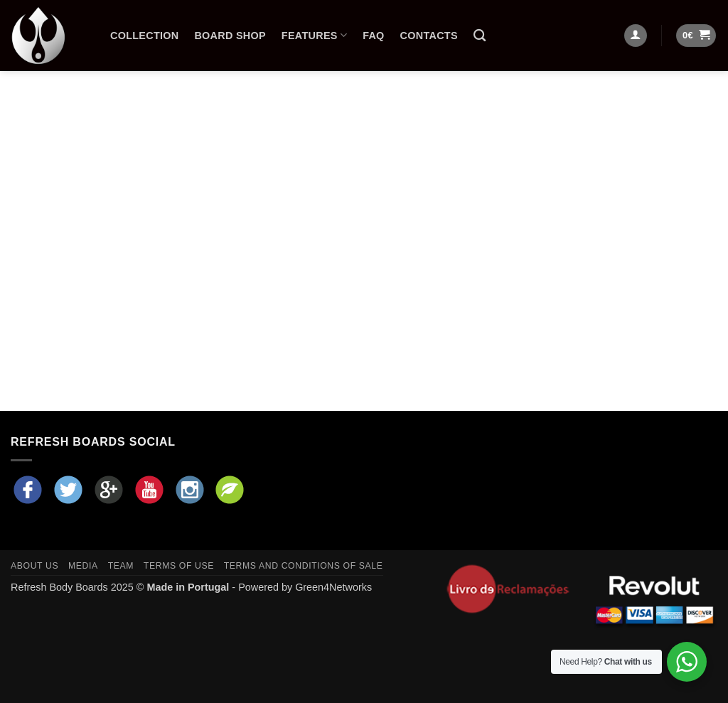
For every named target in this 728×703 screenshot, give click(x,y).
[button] (696, 36)
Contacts (429, 36)
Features (314, 35)
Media (83, 566)
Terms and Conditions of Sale (304, 566)
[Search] (480, 36)
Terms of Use (179, 566)
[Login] (636, 36)
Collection (144, 36)
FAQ (373, 36)
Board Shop (230, 36)
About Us (34, 566)
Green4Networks (333, 587)
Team (121, 566)
